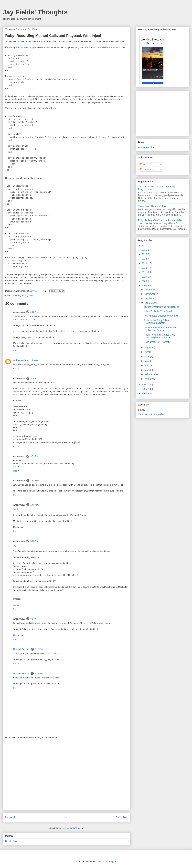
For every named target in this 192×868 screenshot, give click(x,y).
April (147, 365)
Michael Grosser (21, 649)
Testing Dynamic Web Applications (161, 307)
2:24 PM (39, 673)
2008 (145, 286)
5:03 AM (34, 312)
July (147, 352)
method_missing (21, 295)
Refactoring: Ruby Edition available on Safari (157, 322)
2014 (145, 259)
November (150, 294)
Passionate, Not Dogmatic (157, 342)
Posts (144, 164)
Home (67, 817)
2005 (145, 393)
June (147, 357)
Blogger (112, 862)
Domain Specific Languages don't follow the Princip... (161, 329)
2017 (145, 245)
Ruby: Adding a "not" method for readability (160, 220)
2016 (145, 250)
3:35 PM (34, 541)
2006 (145, 389)
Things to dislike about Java (152, 206)
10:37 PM (35, 505)
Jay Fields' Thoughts (35, 12)
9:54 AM (34, 619)
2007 (145, 385)
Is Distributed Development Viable (161, 316)
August (148, 347)
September (150, 303)
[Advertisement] (31, 776)
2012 (145, 268)
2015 (145, 254)
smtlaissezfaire (21, 360)
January (149, 379)
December (150, 289)
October (149, 299)
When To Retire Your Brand (158, 311)
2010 (145, 277)
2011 (145, 272)
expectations (27, 47)
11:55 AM (34, 360)
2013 (145, 263)
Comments (147, 170)
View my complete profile (151, 414)
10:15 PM (35, 480)
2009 (145, 281)
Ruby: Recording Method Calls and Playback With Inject (160, 336)
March (148, 370)
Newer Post (12, 817)
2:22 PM (39, 649)
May (147, 361)
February (149, 374)
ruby (31, 295)
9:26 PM (34, 378)
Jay (143, 410)
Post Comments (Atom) (73, 828)
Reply (16, 350)
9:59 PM (34, 456)
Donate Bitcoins (13, 841)
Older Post (122, 817)
